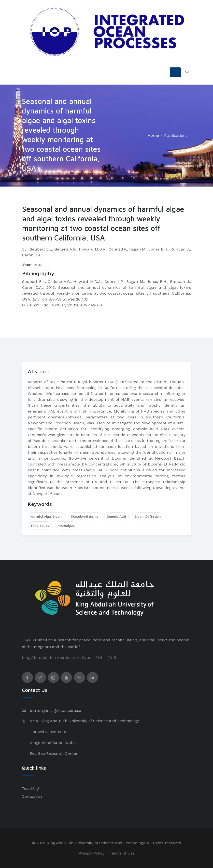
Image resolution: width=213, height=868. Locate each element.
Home (153, 135)
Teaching (30, 788)
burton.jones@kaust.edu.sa (56, 711)
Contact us (32, 796)
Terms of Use (122, 853)
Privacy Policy (92, 853)
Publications (176, 135)
